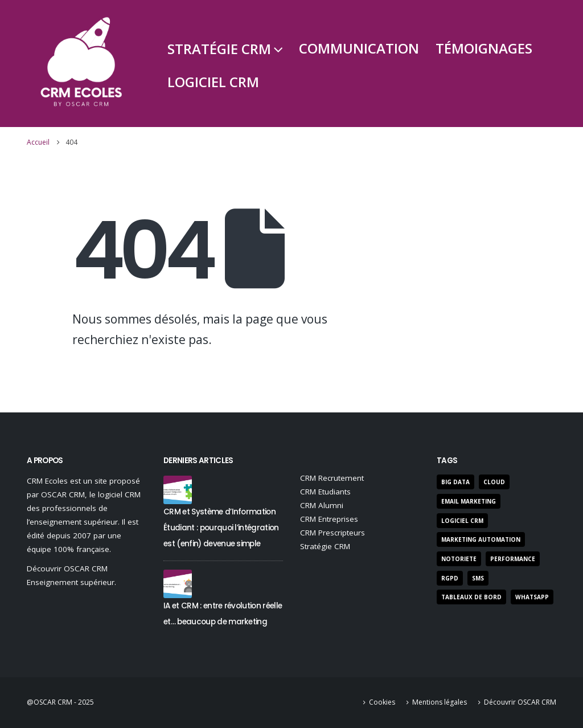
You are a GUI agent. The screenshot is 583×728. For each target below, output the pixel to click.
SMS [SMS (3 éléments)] (478, 578)
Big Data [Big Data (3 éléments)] (455, 482)
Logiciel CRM (213, 82)
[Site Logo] (81, 64)
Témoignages (484, 48)
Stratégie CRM (219, 49)
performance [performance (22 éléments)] (513, 559)
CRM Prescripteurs (332, 533)
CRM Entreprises (329, 519)
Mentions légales (440, 702)
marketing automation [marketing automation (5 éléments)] (481, 539)
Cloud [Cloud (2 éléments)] (494, 482)
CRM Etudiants (325, 492)
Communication (359, 48)
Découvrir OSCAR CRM (520, 702)
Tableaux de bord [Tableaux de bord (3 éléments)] (471, 597)
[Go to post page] (178, 489)
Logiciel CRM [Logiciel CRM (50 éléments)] (462, 521)
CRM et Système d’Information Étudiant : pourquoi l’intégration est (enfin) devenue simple (221, 528)
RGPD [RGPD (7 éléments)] (450, 578)
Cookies (382, 702)
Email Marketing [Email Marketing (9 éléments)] (469, 501)
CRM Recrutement (332, 478)
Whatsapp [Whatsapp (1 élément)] (532, 597)
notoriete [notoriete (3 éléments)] (459, 559)
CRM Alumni (322, 505)
